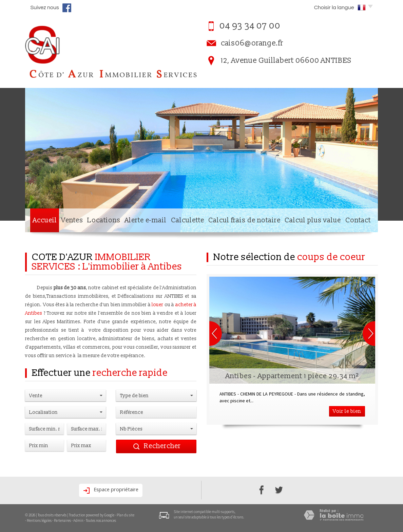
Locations (104, 220)
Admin (78, 520)
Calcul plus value (313, 220)
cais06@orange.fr (252, 43)
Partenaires (62, 520)
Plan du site (126, 515)
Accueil (45, 220)
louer (157, 305)
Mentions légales (39, 520)
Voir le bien (347, 411)
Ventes (72, 220)
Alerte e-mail (146, 220)
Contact (358, 220)
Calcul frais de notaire (244, 220)
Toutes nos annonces (101, 520)
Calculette (188, 220)
